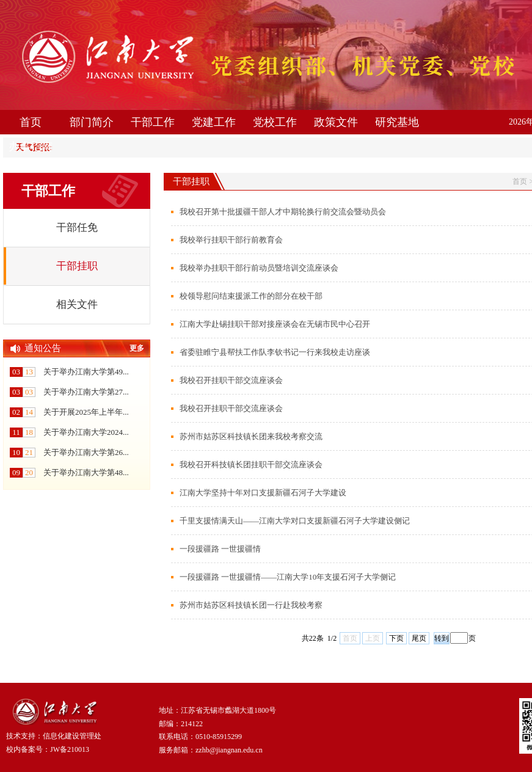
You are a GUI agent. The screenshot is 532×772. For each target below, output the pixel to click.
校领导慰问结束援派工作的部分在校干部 (251, 296)
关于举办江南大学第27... (86, 392)
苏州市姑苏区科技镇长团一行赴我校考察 (251, 605)
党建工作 (214, 122)
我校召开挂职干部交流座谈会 (231, 380)
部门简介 (92, 122)
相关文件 (77, 304)
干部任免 (77, 228)
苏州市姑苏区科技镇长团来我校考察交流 (251, 436)
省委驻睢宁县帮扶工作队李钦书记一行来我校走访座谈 (275, 352)
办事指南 (31, 147)
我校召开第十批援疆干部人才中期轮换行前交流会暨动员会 (283, 212)
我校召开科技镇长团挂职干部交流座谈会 (251, 464)
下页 (396, 638)
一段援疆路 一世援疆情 (220, 549)
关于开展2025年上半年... (86, 412)
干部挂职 (77, 266)
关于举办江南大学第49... (86, 372)
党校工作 (275, 122)
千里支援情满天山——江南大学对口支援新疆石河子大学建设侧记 (295, 521)
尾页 (419, 638)
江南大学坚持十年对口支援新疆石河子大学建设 (263, 493)
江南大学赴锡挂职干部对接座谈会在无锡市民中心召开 (275, 324)
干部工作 (153, 122)
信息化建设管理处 (72, 736)
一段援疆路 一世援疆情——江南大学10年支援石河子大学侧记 (288, 577)
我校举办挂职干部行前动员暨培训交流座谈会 (259, 268)
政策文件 (336, 122)
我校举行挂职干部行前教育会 (231, 240)
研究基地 (397, 122)
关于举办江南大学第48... (86, 472)
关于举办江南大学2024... (86, 432)
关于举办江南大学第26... (86, 452)
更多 (137, 348)
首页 (31, 122)
